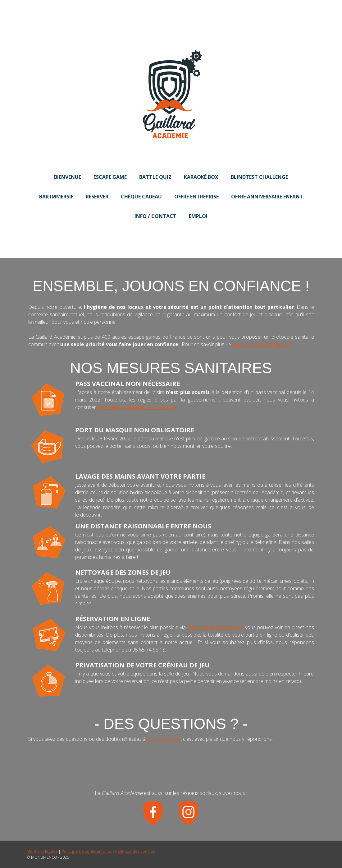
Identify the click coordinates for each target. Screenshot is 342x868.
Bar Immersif (56, 197)
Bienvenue (68, 177)
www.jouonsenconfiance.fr (262, 344)
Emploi (198, 216)
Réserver (97, 197)
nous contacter (164, 739)
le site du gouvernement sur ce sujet (137, 407)
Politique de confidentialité (86, 851)
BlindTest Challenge (259, 177)
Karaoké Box (201, 177)
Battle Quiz (155, 177)
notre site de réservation (215, 627)
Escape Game (110, 177)
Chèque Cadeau (141, 197)
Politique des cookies (135, 851)
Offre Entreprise (196, 197)
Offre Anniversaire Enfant (267, 197)
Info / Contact (155, 216)
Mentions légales (42, 851)
